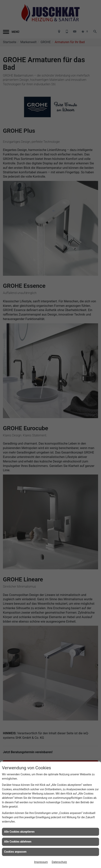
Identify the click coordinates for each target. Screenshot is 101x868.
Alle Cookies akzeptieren (19, 832)
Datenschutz (59, 862)
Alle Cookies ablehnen (18, 842)
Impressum (41, 862)
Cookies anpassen (15, 852)
